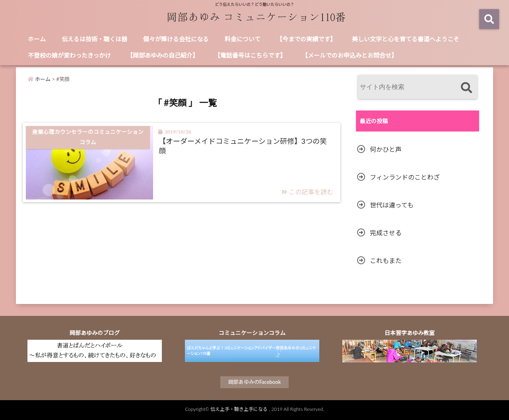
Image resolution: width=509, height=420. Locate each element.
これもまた (386, 260)
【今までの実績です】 (306, 39)
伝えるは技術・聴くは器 (94, 39)
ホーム (37, 39)
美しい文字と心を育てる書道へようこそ (406, 39)
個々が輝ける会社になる (176, 39)
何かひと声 (386, 149)
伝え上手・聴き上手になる (239, 409)
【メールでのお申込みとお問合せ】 (350, 55)
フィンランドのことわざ (405, 177)
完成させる (386, 233)
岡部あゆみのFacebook (255, 382)
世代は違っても (392, 205)
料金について (243, 39)
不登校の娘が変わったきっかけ (69, 55)
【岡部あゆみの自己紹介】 (163, 55)
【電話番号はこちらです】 (250, 55)
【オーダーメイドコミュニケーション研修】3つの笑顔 (243, 146)
